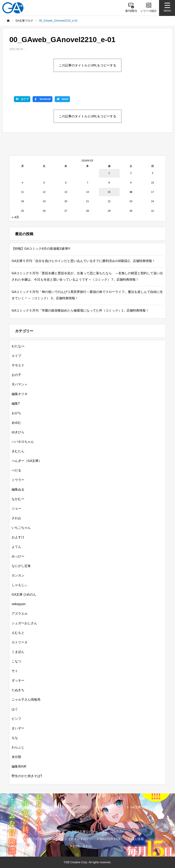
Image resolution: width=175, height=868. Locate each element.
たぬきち (18, 690)
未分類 (16, 757)
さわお (16, 518)
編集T (16, 403)
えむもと (18, 633)
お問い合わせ (82, 846)
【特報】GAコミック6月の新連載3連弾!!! (41, 249)
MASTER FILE (110, 839)
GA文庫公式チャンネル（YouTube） (101, 832)
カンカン (18, 575)
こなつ (16, 661)
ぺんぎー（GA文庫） (27, 461)
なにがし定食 (21, 566)
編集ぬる (18, 489)
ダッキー (18, 680)
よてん (16, 547)
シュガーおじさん (24, 623)
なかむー (18, 499)
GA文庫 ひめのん (24, 594)
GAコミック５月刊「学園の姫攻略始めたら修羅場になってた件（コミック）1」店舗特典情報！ (80, 310)
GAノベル (60, 815)
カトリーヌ (20, 642)
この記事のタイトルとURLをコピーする (87, 65)
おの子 (16, 375)
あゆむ (16, 423)
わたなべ (18, 346)
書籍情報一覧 (50, 807)
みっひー (18, 556)
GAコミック (86, 815)
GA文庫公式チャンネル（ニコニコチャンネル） (55, 839)
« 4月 (15, 217)
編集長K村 (19, 766)
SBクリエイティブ (51, 832)
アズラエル (20, 614)
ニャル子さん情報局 (26, 699)
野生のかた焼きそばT (27, 776)
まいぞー (18, 728)
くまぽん (18, 652)
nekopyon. (19, 604)
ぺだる (16, 470)
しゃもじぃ (20, 585)
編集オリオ (20, 394)
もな (15, 738)
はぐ (15, 709)
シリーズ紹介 (79, 807)
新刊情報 (24, 807)
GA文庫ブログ (109, 807)
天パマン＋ (20, 384)
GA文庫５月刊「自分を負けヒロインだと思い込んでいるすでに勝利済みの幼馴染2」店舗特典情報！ (83, 261)
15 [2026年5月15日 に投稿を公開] (109, 192)
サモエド (18, 365)
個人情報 (137, 839)
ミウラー (18, 480)
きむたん (18, 451)
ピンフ (16, 719)
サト (15, 671)
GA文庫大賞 (139, 807)
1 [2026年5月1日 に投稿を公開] (109, 173)
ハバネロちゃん (23, 442)
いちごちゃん (21, 528)
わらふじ (18, 747)
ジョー (16, 508)
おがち (16, 413)
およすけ (18, 537)
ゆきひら (18, 432)
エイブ (16, 356)
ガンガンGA (113, 815)
